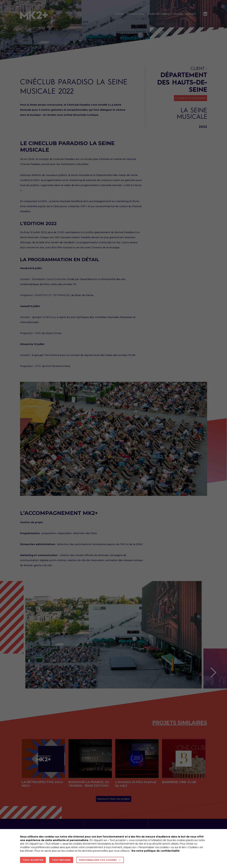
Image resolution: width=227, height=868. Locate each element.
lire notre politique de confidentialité (156, 851)
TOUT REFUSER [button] (61, 860)
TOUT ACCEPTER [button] (33, 860)
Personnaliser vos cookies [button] (98, 860)
